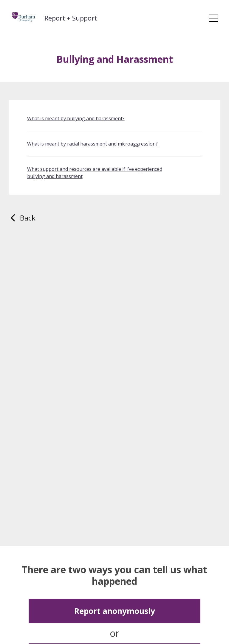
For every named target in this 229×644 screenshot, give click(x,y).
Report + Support (71, 18)
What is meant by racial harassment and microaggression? (92, 144)
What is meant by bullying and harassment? (76, 118)
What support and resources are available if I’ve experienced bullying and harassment (95, 173)
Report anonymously (115, 611)
